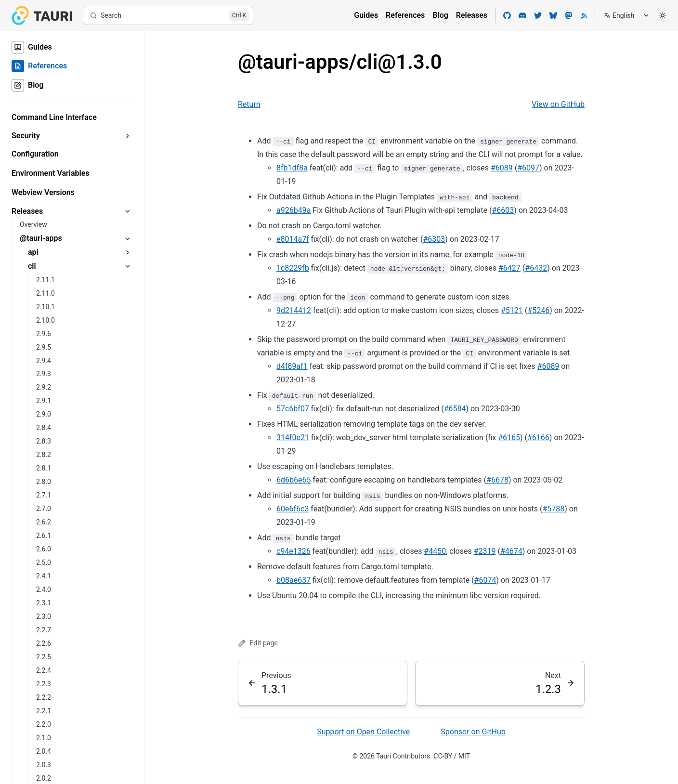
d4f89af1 (292, 366)
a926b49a (293, 210)
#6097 (528, 168)
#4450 (435, 551)
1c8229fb (293, 268)
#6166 (538, 438)
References (405, 15)
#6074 (485, 580)
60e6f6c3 (293, 509)
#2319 (485, 551)
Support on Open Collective (363, 732)
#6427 (509, 268)
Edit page (258, 643)
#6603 (503, 210)
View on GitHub (558, 104)
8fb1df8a (292, 168)
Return (249, 104)
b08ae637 (293, 580)
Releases (472, 15)
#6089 (502, 168)
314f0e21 (293, 438)
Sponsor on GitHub (473, 732)
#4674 (511, 551)
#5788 (554, 509)
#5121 (512, 310)
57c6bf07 (293, 409)
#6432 (536, 268)
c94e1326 (293, 551)
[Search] (169, 15)
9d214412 (294, 310)
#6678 (497, 480)
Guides (366, 15)
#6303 (434, 239)
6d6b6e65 (293, 480)
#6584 (455, 409)
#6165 (509, 438)
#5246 (538, 310)
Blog (440, 15)
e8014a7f (293, 239)
